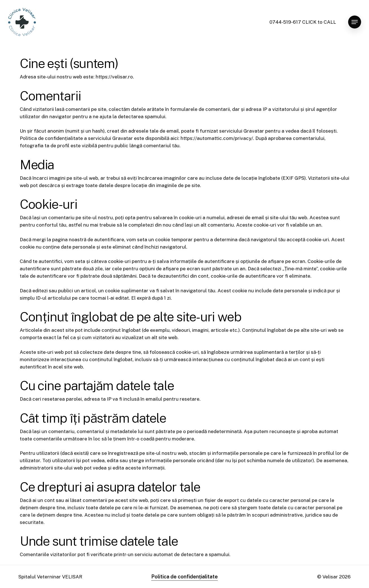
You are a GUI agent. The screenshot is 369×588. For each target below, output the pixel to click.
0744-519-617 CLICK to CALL (303, 22)
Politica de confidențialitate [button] (184, 577)
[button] (355, 22)
